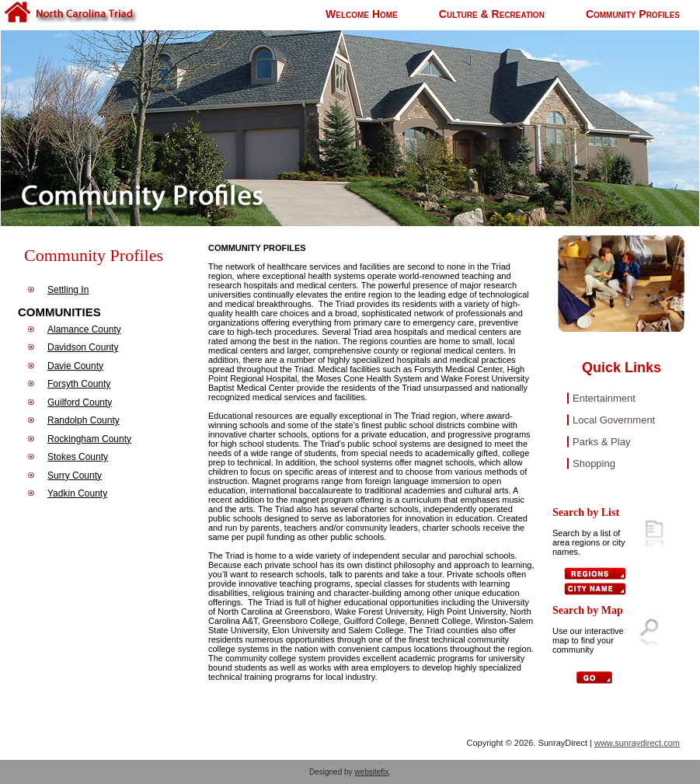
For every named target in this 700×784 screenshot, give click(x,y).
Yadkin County (77, 493)
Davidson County (83, 347)
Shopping (594, 463)
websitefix (371, 772)
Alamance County (84, 329)
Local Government (614, 420)
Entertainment (604, 398)
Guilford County (80, 402)
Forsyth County (79, 384)
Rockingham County (89, 439)
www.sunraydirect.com (637, 743)
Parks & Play (601, 442)
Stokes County (78, 457)
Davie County (75, 366)
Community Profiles (633, 14)
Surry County (75, 476)
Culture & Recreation (492, 14)
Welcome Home (362, 14)
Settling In (68, 290)
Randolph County (84, 420)
